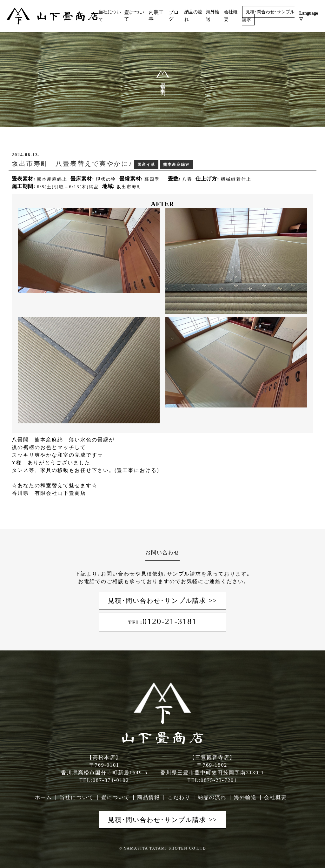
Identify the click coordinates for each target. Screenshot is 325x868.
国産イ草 (146, 165)
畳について (116, 797)
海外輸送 (245, 797)
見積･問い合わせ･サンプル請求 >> (162, 601)
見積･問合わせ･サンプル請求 (268, 16)
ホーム (43, 797)
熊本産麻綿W (176, 165)
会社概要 (275, 797)
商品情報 (149, 797)
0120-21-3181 (163, 621)
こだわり (179, 797)
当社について (76, 797)
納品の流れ (212, 797)
